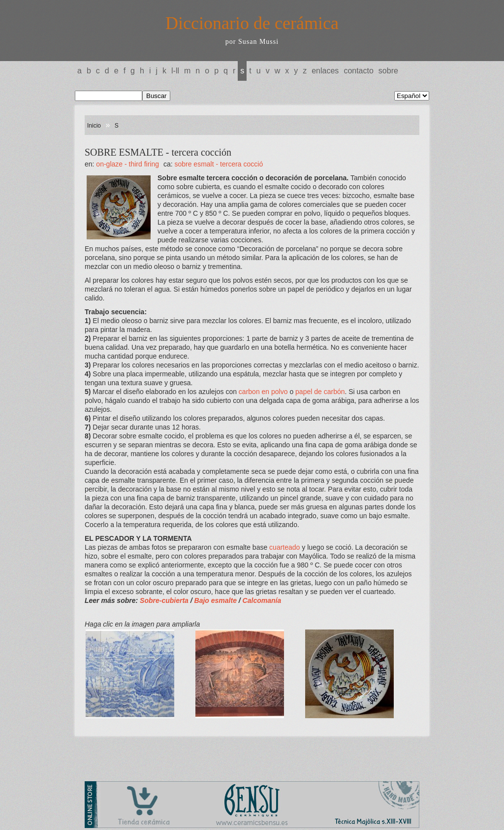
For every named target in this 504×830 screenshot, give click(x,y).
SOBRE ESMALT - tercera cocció (219, 164)
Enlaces (325, 71)
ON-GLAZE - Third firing (127, 164)
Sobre (388, 71)
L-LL (175, 71)
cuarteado (284, 547)
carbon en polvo (263, 392)
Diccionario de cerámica (252, 23)
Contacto (358, 71)
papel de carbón (320, 392)
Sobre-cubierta (165, 600)
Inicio (94, 126)
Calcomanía (262, 600)
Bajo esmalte (217, 600)
